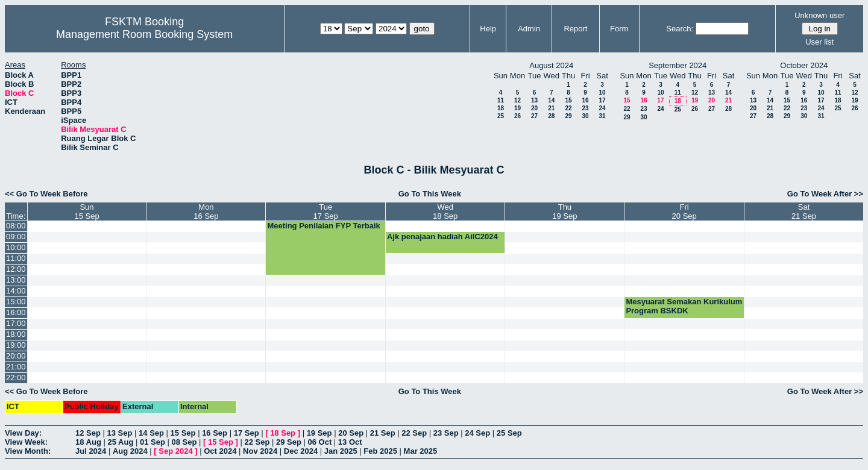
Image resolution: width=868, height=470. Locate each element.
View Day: (23, 433)
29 (568, 116)
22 (568, 108)
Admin (529, 29)
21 (551, 108)
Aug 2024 (130, 451)
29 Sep (289, 442)
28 (551, 116)
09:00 (16, 237)
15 (568, 100)
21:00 (16, 367)
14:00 (16, 291)
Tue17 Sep (326, 211)
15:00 (16, 302)
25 (501, 116)
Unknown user (819, 15)
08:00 (16, 226)
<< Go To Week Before (46, 194)
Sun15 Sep (86, 211)
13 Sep (120, 433)
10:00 (16, 247)
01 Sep (153, 442)
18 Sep (283, 433)
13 (534, 100)
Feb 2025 (380, 451)
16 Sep (215, 433)
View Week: (26, 442)
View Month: (28, 451)
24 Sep (477, 433)
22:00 (16, 378)
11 (501, 100)
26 (517, 116)
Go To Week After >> (825, 194)
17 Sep (247, 433)
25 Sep (509, 433)
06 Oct (320, 442)
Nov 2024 (260, 451)
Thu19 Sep (565, 211)
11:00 (16, 258)
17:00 (16, 323)
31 (602, 116)
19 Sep (319, 433)
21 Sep (383, 433)
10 (602, 92)
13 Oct (350, 442)
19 (517, 108)
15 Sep (183, 433)
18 (501, 108)
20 (534, 108)
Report (575, 29)
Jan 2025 (341, 451)
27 (534, 116)
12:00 (16, 269)
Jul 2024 (91, 451)
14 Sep (151, 433)
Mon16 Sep (206, 211)
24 (602, 108)
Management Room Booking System (144, 34)
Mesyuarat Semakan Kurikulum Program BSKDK (684, 306)
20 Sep (351, 433)
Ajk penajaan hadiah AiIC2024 (442, 237)
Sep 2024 (175, 451)
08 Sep (184, 442)
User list (819, 42)
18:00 (16, 334)
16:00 (16, 312)
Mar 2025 (421, 451)
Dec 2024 (301, 451)
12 (517, 100)
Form (619, 29)
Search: (680, 29)
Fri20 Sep (684, 211)
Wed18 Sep (445, 211)
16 (585, 100)
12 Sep (88, 433)
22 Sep (414, 433)
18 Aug (88, 442)
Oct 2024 (220, 451)
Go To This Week (430, 194)
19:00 (16, 345)
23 (585, 108)
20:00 (16, 356)
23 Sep (446, 433)
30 (585, 116)
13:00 (16, 280)
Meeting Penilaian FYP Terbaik (323, 226)
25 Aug (120, 442)
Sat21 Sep (804, 211)
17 (602, 100)
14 (551, 100)
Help (488, 29)
